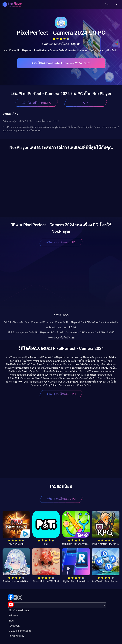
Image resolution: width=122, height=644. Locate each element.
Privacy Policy (16, 636)
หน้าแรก (13, 616)
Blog (11, 621)
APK (86, 103)
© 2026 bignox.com (20, 631)
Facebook (14, 626)
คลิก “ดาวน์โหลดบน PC (36, 103)
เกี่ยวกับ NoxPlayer (19, 610)
